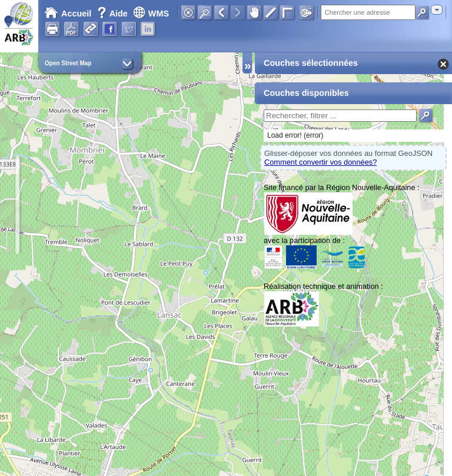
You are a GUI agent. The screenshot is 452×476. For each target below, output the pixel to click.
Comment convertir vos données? (320, 162)
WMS (151, 14)
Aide (114, 14)
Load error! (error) (295, 135)
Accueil (68, 14)
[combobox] (437, 10)
